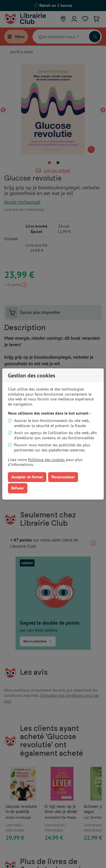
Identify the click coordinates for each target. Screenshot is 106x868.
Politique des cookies (46, 460)
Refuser (18, 488)
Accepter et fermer (27, 477)
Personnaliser (63, 477)
